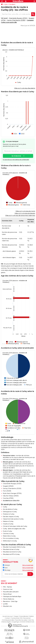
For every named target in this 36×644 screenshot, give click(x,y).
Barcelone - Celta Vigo (10, 601)
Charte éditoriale (24, 616)
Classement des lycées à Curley (13, 519)
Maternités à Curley (9, 536)
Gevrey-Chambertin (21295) (16, 20)
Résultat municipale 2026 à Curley (14, 547)
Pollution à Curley (9, 514)
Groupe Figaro (16, 622)
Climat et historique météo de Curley (15, 526)
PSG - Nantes (7, 587)
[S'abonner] (18, 574)
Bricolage (7, 570)
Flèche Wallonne (9, 599)
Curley (5, 507)
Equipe (16, 616)
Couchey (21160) (8, 498)
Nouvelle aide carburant (11, 592)
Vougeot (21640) (8, 486)
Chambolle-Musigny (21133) (18, 18)
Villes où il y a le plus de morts (25, 211)
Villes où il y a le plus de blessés (25, 213)
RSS (21, 618)
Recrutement (27, 618)
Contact (8, 618)
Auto (6, 4)
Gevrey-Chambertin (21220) (12, 488)
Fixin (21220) (7, 491)
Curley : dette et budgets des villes (14, 529)
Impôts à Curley (8, 524)
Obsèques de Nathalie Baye (12, 597)
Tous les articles (15, 618)
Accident (12, 4)
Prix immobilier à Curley (11, 538)
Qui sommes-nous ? (8, 616)
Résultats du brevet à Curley (12, 552)
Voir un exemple (28, 565)
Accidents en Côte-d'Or (11, 501)
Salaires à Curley (8, 521)
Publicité (31, 616)
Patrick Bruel (7, 594)
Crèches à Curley (8, 534)
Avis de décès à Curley (10, 509)
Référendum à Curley (10, 541)
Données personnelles (8, 620)
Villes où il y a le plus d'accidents (25, 88)
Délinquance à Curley (10, 512)
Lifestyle (6, 565)
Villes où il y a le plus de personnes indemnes (20, 215)
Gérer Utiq (31, 620)
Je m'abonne (16, 156)
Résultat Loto (7, 606)
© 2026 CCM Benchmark (27, 622)
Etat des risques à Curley (11, 517)
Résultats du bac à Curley (11, 549)
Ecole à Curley (7, 531)
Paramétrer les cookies (21, 620)
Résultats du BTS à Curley (11, 554)
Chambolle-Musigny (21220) (12, 484)
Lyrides (5, 604)
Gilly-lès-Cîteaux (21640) (11, 496)
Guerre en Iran (8, 589)
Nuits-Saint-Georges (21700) (12, 493)
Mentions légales (6, 622)
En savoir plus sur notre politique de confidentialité (16, 160)
